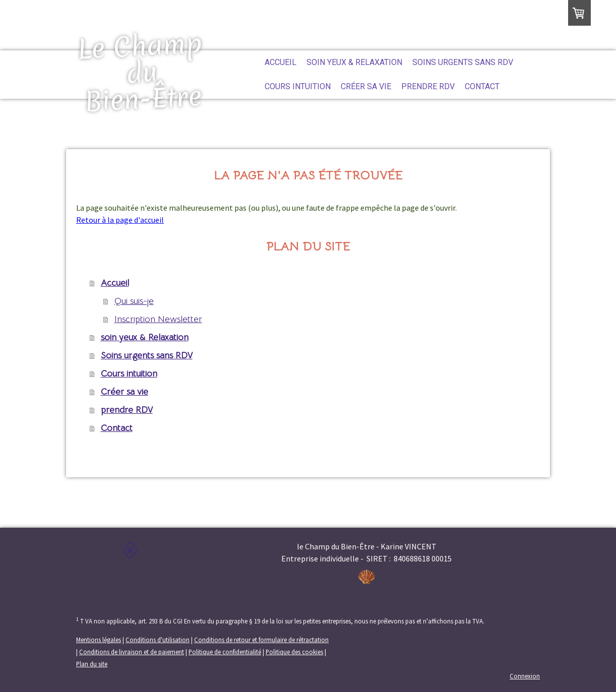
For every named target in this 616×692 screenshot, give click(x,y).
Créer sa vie (366, 86)
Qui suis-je (134, 301)
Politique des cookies (294, 652)
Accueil (281, 62)
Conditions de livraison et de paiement (132, 652)
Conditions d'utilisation (158, 640)
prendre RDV (428, 86)
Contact (482, 86)
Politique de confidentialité (225, 652)
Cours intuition (298, 86)
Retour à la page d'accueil (120, 220)
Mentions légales (99, 640)
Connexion (525, 676)
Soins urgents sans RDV (463, 62)
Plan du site (92, 664)
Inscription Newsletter (158, 319)
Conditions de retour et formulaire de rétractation (261, 640)
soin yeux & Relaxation (354, 62)
